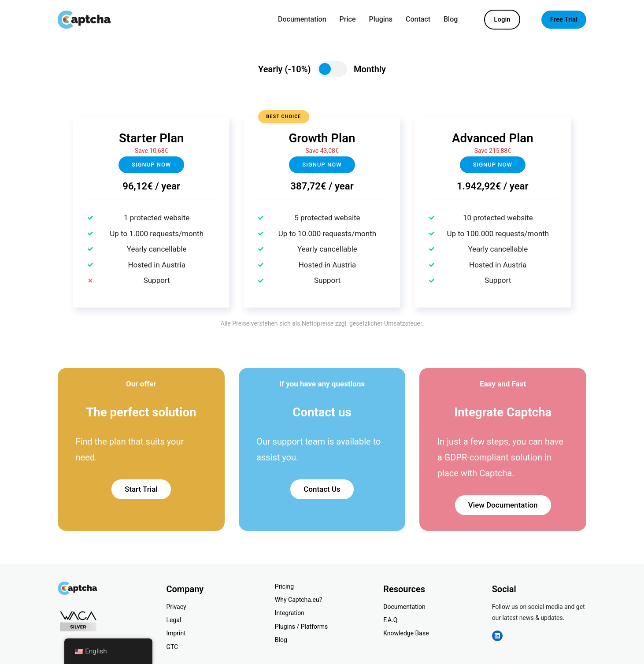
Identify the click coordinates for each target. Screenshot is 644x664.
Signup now (151, 165)
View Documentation (503, 505)
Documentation (404, 607)
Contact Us (322, 489)
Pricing (284, 586)
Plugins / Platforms (301, 627)
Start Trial (141, 489)
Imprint (176, 633)
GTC (172, 647)
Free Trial (564, 19)
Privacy (176, 607)
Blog (281, 640)
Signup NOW (322, 165)
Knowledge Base (406, 633)
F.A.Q (390, 620)
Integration (290, 613)
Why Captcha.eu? (299, 600)
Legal (174, 620)
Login (502, 19)
